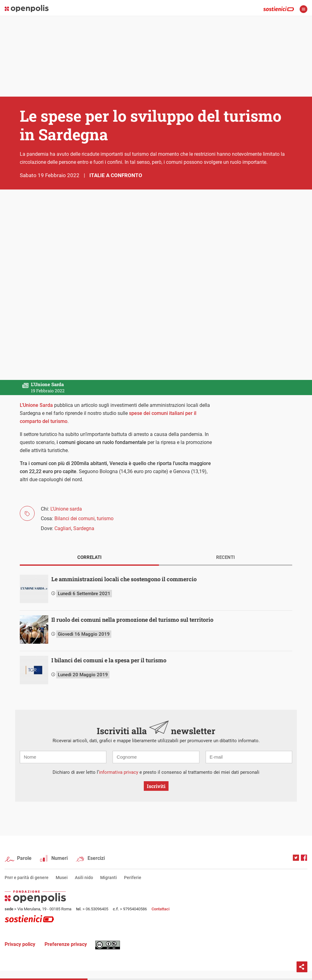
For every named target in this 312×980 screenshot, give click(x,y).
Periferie (133, 878)
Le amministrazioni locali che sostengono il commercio (124, 579)
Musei (62, 878)
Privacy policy (20, 944)
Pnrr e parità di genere (27, 878)
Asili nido (84, 878)
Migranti (109, 878)
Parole (24, 858)
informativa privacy (119, 772)
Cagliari (63, 528)
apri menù (303, 9)
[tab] (89, 558)
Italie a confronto (116, 175)
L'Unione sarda (66, 509)
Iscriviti (156, 786)
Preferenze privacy (66, 944)
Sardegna (84, 528)
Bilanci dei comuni (75, 518)
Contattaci (160, 909)
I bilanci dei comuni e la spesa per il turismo (109, 660)
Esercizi (96, 858)
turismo (105, 518)
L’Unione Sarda (36, 405)
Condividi (302, 967)
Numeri (60, 858)
